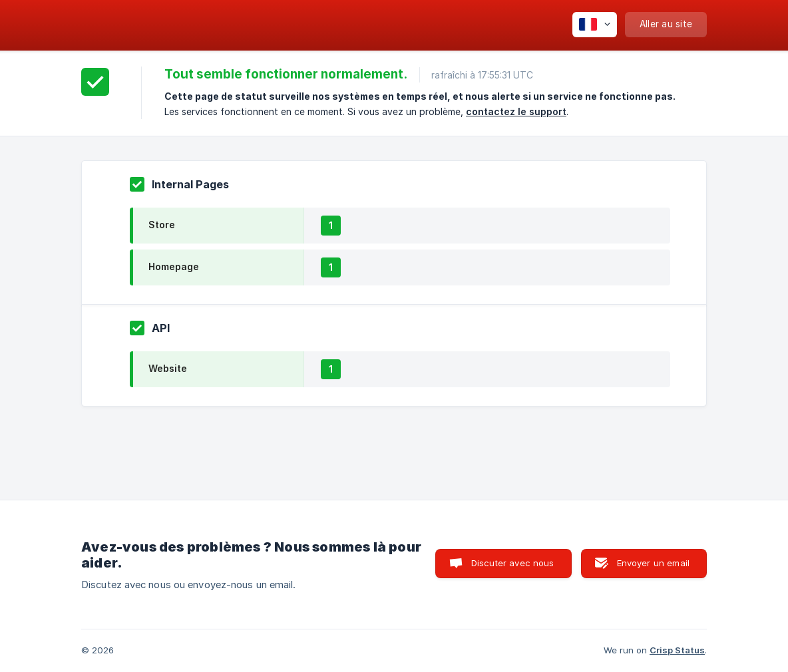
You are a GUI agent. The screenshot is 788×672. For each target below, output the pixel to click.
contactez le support (516, 111)
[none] (595, 25)
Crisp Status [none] (677, 650)
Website (168, 368)
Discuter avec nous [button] (513, 563)
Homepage (174, 266)
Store (162, 225)
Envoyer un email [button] (653, 563)
